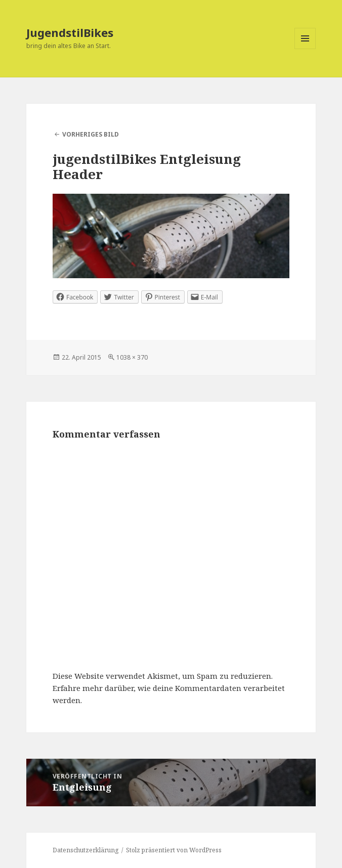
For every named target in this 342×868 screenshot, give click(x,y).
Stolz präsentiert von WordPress (174, 850)
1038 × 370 (132, 357)
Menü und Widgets (305, 49)
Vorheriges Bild (91, 134)
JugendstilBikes (70, 32)
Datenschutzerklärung (85, 850)
